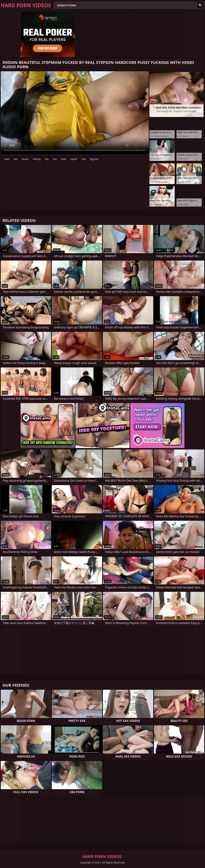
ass (55, 159)
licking (37, 159)
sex (16, 159)
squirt (74, 159)
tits (47, 159)
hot (84, 159)
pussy (25, 159)
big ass (94, 159)
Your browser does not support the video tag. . (75, 113)
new (7, 159)
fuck (64, 159)
